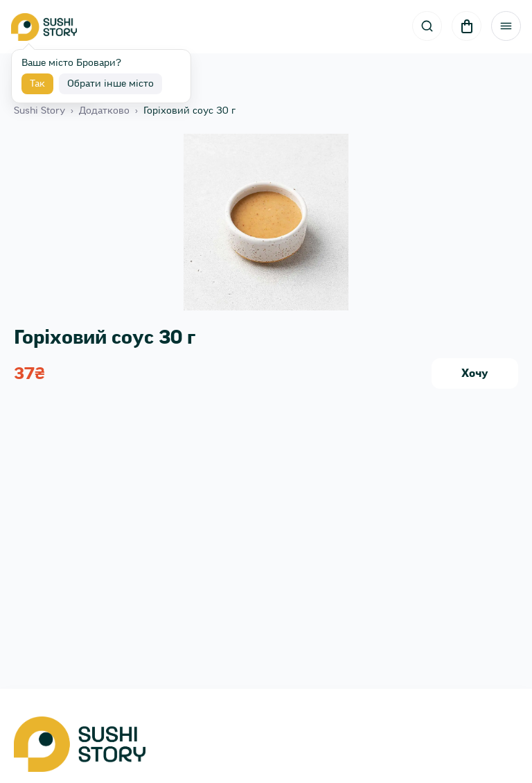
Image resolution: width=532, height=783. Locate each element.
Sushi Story (39, 111)
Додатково (104, 111)
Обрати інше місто (110, 84)
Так (37, 84)
